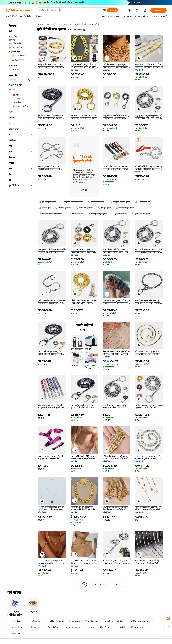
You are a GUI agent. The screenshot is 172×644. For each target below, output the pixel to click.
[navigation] (20, 305)
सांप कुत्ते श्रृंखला (104, 208)
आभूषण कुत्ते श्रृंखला (16, 627)
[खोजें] (112, 10)
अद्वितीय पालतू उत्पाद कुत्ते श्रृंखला (140, 621)
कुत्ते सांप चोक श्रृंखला (120, 214)
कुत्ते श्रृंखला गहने (91, 621)
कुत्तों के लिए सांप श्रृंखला (47, 202)
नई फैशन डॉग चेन (36, 621)
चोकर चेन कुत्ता (45, 208)
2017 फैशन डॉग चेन (142, 202)
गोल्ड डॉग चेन (121, 627)
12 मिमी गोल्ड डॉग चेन (75, 214)
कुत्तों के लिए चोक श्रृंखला (141, 214)
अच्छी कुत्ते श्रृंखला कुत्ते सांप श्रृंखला (50, 214)
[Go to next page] (122, 585)
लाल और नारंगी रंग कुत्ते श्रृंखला (113, 621)
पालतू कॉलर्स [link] (95, 24)
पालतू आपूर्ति (52, 24)
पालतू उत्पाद (64, 24)
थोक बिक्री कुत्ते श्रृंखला (63, 208)
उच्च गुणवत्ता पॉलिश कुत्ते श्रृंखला (99, 627)
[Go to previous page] (79, 585)
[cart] (137, 11)
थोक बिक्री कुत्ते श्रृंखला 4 (97, 202)
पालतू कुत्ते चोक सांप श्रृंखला (120, 202)
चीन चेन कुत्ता (75, 621)
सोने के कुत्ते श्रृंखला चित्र (56, 621)
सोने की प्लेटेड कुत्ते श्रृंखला (125, 208)
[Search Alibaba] (69, 10)
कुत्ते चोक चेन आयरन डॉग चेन (73, 627)
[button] (104, 10)
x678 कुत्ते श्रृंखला (15, 633)
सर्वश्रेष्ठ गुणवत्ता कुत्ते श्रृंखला (97, 214)
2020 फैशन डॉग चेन (139, 627)
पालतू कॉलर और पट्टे (79, 24)
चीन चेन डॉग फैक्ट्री (51, 627)
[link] (169, 618)
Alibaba (40, 24)
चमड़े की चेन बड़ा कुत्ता (17, 621)
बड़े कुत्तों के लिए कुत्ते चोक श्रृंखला (72, 202)
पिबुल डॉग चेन (34, 627)
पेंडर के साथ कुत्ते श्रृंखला (85, 208)
